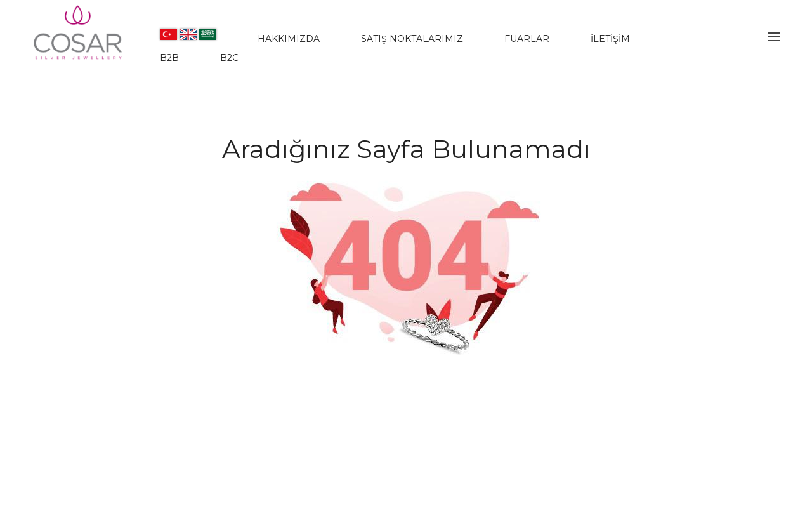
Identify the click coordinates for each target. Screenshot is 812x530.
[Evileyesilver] (79, 43)
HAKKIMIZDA (289, 39)
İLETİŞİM (610, 39)
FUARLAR (527, 39)
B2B (169, 58)
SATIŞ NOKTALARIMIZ (412, 39)
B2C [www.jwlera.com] (229, 58)
